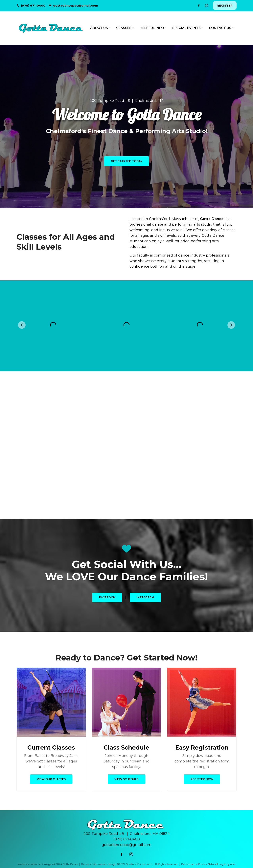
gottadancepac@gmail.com (76, 5)
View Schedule (126, 779)
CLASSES (124, 28)
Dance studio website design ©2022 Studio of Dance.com (116, 864)
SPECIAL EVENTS (186, 28)
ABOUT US (99, 28)
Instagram (145, 597)
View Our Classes (51, 779)
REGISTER (225, 5)
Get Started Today (126, 161)
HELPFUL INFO (152, 28)
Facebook (107, 597)
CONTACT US (220, 28)
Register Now (202, 779)
